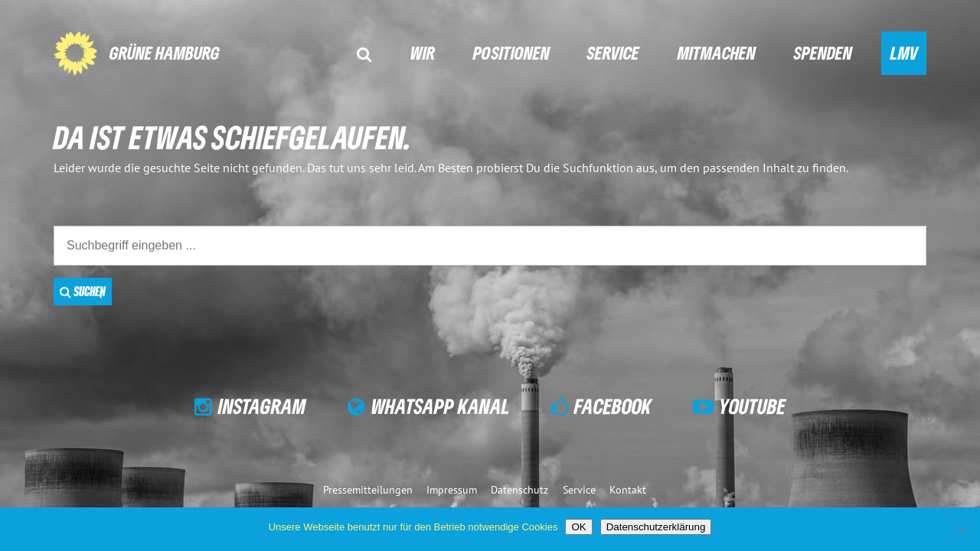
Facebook (613, 406)
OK (578, 527)
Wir (423, 52)
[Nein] (961, 530)
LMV (904, 52)
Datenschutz (519, 489)
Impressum (452, 489)
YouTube (752, 406)
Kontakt (628, 489)
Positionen (511, 52)
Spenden (823, 52)
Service (613, 52)
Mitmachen (717, 52)
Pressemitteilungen (368, 489)
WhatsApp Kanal (441, 406)
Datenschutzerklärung (656, 527)
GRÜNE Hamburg (165, 52)
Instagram (262, 406)
